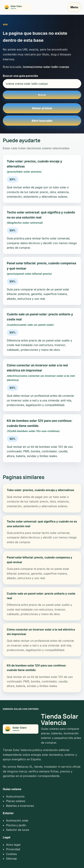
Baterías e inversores (20, 806)
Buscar (42, 95)
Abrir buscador (42, 121)
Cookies (11, 854)
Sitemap (11, 859)
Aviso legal (13, 845)
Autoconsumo (15, 796)
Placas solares (16, 801)
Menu (74, 7)
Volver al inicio (42, 108)
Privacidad (13, 849)
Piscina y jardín (16, 825)
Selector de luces (18, 830)
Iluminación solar (17, 820)
